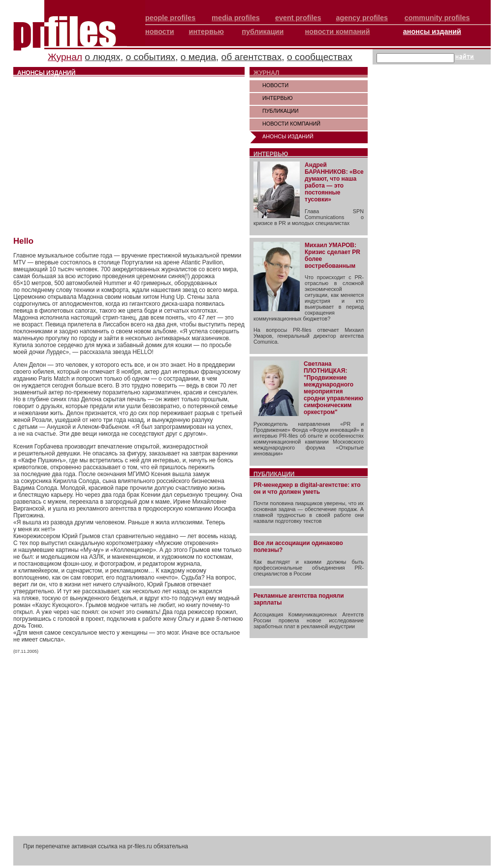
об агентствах (252, 57)
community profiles (437, 18)
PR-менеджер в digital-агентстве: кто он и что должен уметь (307, 488)
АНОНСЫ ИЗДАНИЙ (288, 136)
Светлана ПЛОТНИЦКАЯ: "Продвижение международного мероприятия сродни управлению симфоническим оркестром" (333, 388)
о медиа (198, 57)
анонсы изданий (432, 32)
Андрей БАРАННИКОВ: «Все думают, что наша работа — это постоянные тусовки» (334, 182)
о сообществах (320, 57)
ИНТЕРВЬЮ (278, 98)
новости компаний (338, 32)
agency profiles (362, 18)
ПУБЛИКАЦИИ (281, 111)
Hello (23, 241)
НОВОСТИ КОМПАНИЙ (291, 124)
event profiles (298, 18)
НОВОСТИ (275, 85)
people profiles (170, 18)
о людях (102, 57)
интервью (206, 32)
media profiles (236, 18)
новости (160, 32)
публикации (263, 32)
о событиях (150, 57)
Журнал (65, 57)
